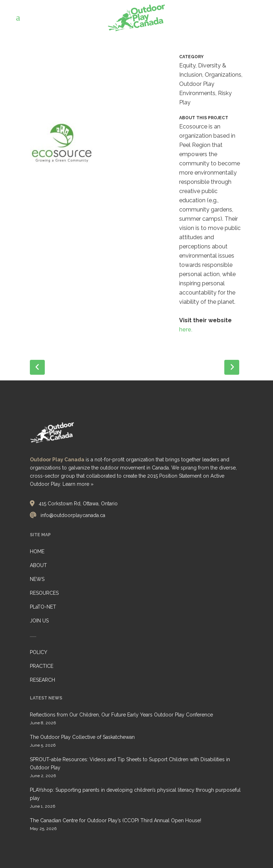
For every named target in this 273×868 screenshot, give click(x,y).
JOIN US (39, 621)
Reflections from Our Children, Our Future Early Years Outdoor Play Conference (121, 715)
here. (186, 329)
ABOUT (38, 565)
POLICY (39, 652)
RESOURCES (44, 593)
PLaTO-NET (43, 607)
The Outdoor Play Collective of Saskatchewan (82, 737)
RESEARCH (42, 680)
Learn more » (78, 484)
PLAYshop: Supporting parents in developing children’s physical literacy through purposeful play (135, 794)
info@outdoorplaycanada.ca (73, 515)
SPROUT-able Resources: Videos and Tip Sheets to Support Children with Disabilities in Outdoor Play (130, 763)
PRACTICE (42, 666)
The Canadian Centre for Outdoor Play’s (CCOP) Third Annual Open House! (116, 820)
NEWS (37, 579)
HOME (37, 551)
